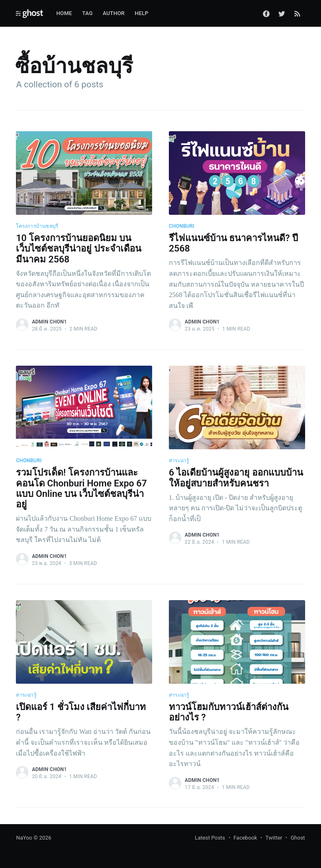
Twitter (274, 838)
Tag (87, 13)
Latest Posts (210, 838)
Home (64, 13)
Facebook (245, 838)
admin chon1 (49, 322)
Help (141, 13)
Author (114, 13)
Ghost (298, 838)
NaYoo (24, 838)
